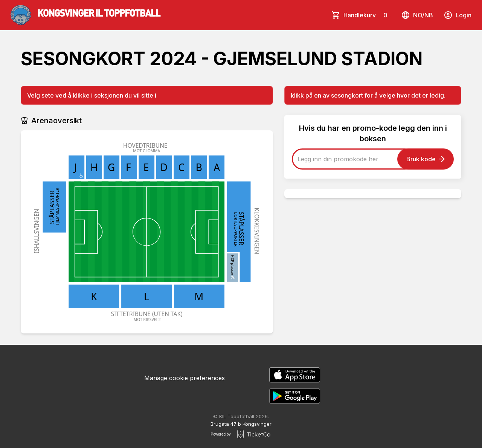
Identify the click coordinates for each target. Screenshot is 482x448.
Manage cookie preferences (185, 378)
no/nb (417, 15)
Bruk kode (426, 159)
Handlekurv (367, 15)
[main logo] (86, 15)
